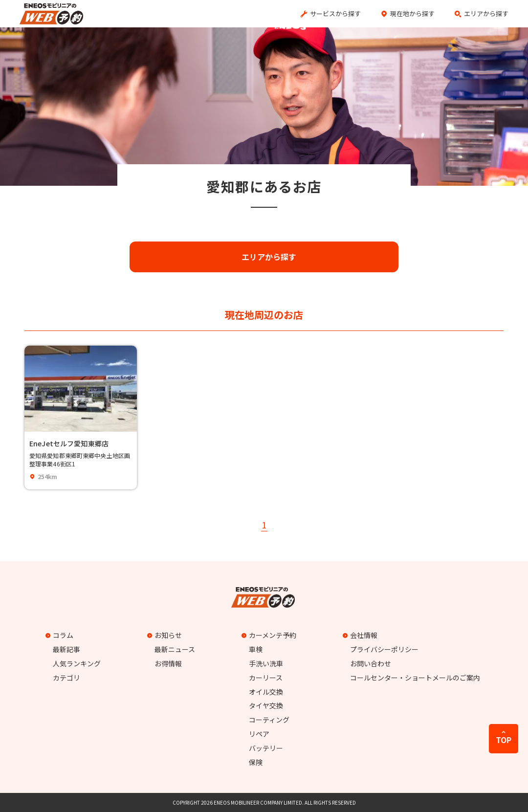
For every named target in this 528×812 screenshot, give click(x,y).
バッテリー (266, 748)
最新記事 (66, 649)
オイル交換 (266, 692)
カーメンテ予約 (270, 635)
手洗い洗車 (266, 663)
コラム (61, 635)
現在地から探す (412, 13)
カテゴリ (66, 678)
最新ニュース (175, 649)
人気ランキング (77, 663)
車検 (256, 649)
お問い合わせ (371, 663)
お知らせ (166, 635)
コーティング (269, 720)
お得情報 (168, 663)
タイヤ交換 (266, 705)
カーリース (266, 678)
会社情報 (361, 635)
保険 (256, 762)
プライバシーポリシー (384, 649)
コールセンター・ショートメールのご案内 (415, 678)
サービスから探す (335, 13)
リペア (259, 734)
